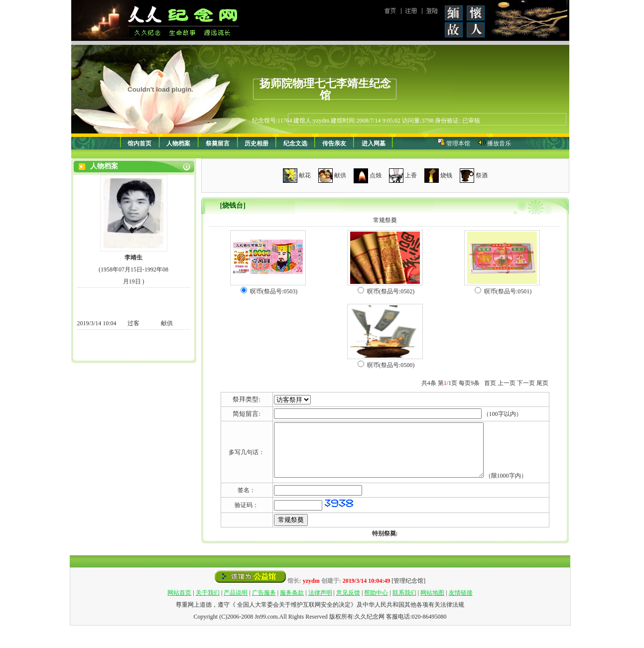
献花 (305, 175)
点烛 (376, 175)
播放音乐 (499, 143)
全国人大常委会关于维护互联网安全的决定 (293, 627)
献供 (340, 175)
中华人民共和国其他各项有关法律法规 (413, 627)
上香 (411, 175)
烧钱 (446, 175)
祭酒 (482, 175)
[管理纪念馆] (408, 603)
